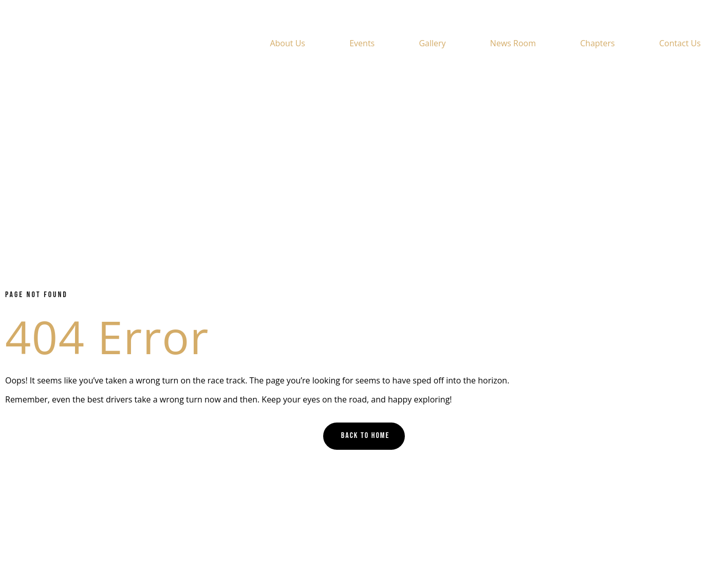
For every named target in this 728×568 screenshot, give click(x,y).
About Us (287, 43)
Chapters (597, 43)
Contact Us (680, 43)
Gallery (432, 43)
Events (362, 43)
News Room (513, 43)
